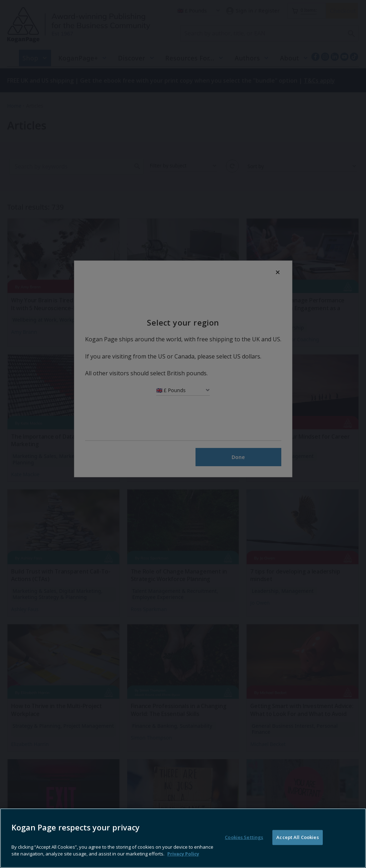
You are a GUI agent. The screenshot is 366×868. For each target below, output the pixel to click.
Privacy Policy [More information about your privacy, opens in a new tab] (183, 863)
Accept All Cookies (297, 846)
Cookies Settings (244, 846)
